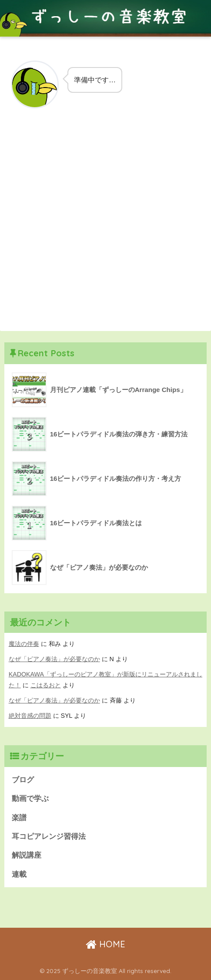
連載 (19, 874)
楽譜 (19, 818)
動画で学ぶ (30, 799)
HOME (105, 944)
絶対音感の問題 (30, 716)
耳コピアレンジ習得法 (49, 836)
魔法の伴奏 (24, 644)
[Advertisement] (105, 225)
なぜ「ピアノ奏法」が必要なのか (54, 659)
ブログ (23, 780)
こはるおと (46, 685)
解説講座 (27, 855)
